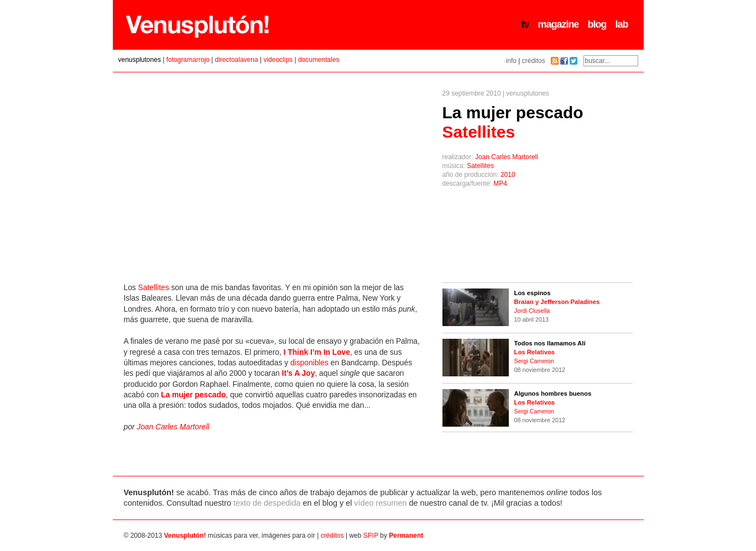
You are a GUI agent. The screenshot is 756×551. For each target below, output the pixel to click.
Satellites (480, 166)
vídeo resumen (380, 503)
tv (525, 24)
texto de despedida (267, 503)
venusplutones (140, 60)
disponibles (309, 363)
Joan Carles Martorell (507, 157)
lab (621, 24)
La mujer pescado (513, 122)
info (511, 61)
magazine (558, 24)
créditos (534, 61)
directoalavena (237, 60)
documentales (319, 60)
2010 (508, 175)
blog (597, 24)
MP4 (500, 183)
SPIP (371, 536)
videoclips (278, 60)
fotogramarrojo (188, 60)
